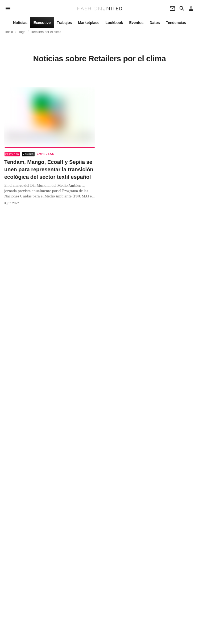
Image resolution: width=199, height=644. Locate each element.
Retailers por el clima (46, 32)
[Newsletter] (172, 9)
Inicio (9, 32)
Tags (22, 32)
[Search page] (182, 9)
